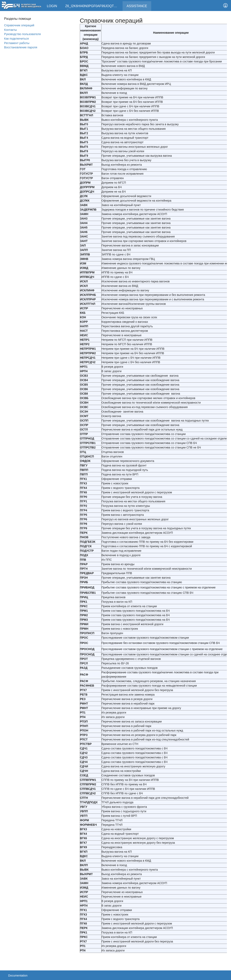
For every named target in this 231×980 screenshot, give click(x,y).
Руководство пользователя (22, 34)
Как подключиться (16, 39)
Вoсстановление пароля (21, 47)
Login (52, 6)
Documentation (18, 976)
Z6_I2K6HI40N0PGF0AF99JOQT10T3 (93, 7)
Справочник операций (19, 25)
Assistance (139, 4)
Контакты (10, 30)
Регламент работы (17, 43)
